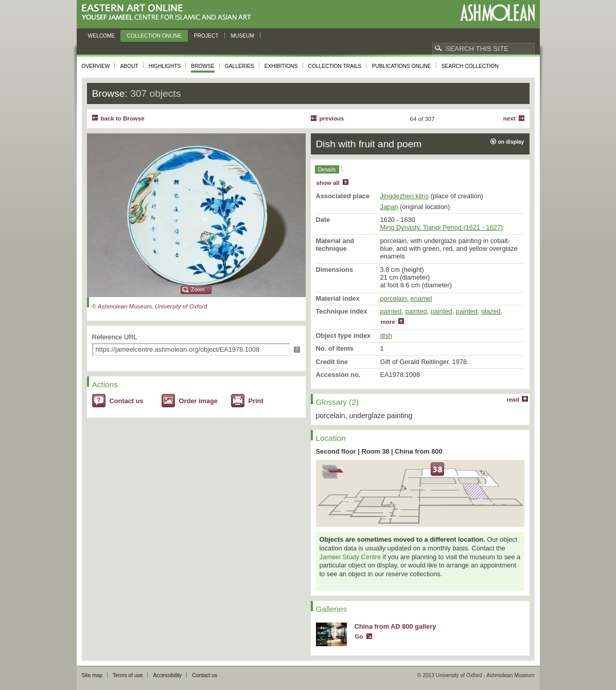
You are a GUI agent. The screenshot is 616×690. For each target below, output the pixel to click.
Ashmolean (497, 13)
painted (391, 311)
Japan (389, 207)
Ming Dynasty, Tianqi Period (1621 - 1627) (442, 227)
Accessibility (167, 675)
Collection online (154, 36)
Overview (96, 66)
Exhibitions (281, 66)
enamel (421, 298)
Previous (332, 118)
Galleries (240, 66)
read (513, 400)
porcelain (394, 298)
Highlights (165, 66)
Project (206, 36)
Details (327, 169)
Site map (92, 675)
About (129, 66)
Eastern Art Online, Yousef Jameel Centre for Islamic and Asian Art (169, 13)
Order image (198, 401)
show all (328, 183)
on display (511, 142)
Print (256, 401)
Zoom (198, 290)
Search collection (470, 66)
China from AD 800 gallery (395, 626)
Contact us (127, 401)
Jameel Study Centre (350, 557)
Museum (243, 36)
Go (359, 636)
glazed (491, 311)
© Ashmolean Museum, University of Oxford (150, 306)
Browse (203, 66)
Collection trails (335, 66)
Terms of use (128, 675)
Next (509, 118)
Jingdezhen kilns (405, 196)
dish (386, 335)
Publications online (401, 66)
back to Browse (123, 118)
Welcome (102, 36)
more (388, 322)
